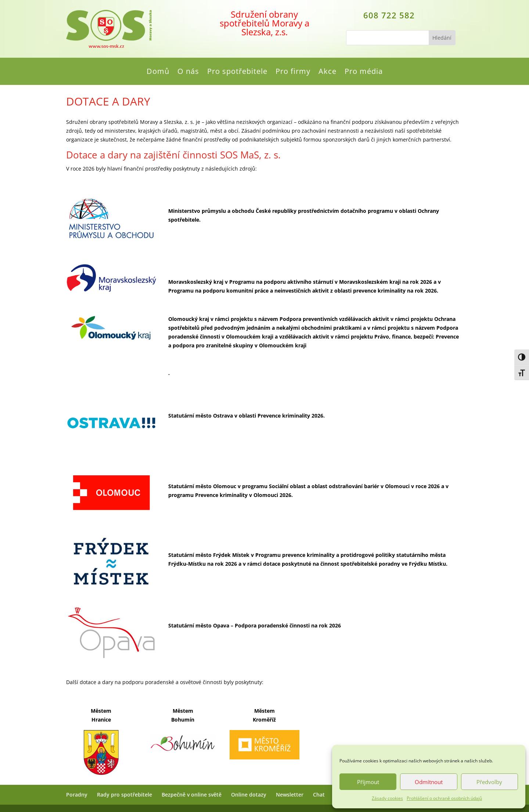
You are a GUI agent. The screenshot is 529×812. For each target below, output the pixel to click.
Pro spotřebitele (237, 72)
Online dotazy (249, 795)
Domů (158, 72)
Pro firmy (293, 72)
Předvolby (489, 782)
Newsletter (290, 795)
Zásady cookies (387, 798)
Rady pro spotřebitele (125, 795)
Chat (319, 795)
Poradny (77, 795)
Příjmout (368, 782)
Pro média (364, 72)
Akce (328, 72)
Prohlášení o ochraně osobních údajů (444, 798)
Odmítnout (429, 782)
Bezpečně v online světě (192, 795)
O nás (188, 72)
